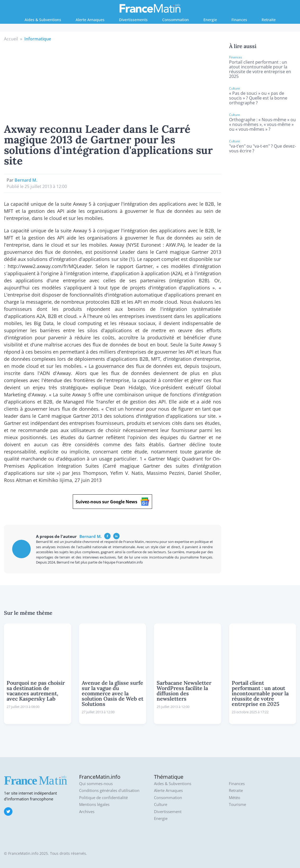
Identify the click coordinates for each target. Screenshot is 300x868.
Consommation (176, 20)
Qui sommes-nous (96, 784)
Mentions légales (94, 804)
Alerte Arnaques (90, 20)
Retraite (269, 20)
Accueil (11, 39)
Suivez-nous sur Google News (112, 502)
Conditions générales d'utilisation (109, 790)
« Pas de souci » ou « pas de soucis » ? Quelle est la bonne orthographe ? (258, 98)
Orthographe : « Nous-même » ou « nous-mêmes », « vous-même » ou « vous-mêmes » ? (262, 124)
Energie (210, 20)
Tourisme (237, 804)
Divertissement (168, 812)
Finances (239, 20)
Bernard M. (26, 180)
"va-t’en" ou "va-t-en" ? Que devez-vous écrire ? (263, 148)
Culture (161, 804)
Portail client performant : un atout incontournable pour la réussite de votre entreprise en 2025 (260, 69)
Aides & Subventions (43, 20)
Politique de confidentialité (103, 798)
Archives (87, 812)
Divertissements (133, 20)
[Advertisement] (113, 82)
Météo (235, 798)
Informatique (38, 39)
